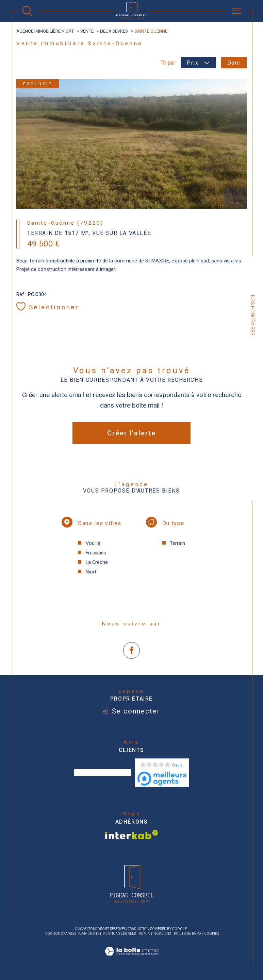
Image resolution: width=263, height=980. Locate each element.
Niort (91, 572)
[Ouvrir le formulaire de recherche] (27, 11)
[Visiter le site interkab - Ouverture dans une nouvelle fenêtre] (132, 835)
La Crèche (97, 562)
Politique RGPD (187, 934)
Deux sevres (114, 31)
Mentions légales (119, 934)
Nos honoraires (60, 934)
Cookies (211, 934)
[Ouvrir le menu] (236, 11)
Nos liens (162, 934)
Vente (87, 31)
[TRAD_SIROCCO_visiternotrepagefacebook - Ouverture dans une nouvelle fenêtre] (131, 650)
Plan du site (88, 934)
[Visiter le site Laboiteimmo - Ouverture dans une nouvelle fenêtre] (131, 959)
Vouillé (93, 543)
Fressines (96, 553)
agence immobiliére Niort (45, 31)
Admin (145, 934)
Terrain (177, 543)
